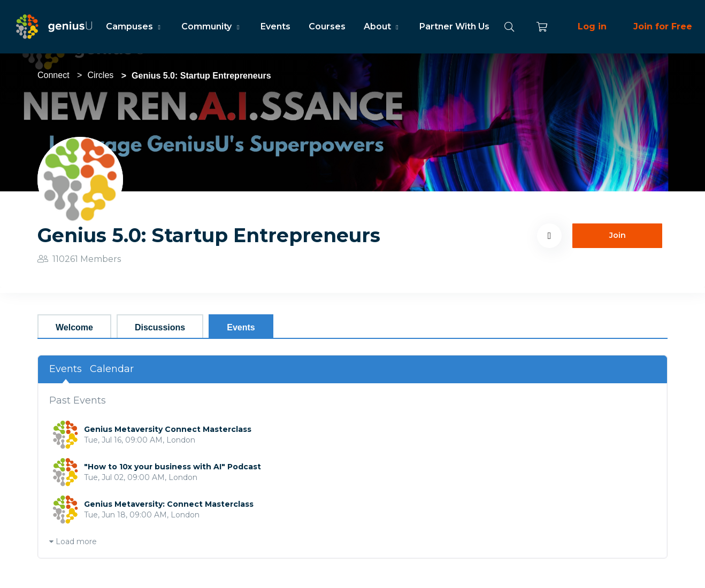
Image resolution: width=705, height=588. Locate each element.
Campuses (135, 26)
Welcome (74, 327)
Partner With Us (454, 26)
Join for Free (663, 26)
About (382, 26)
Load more (73, 541)
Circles (100, 75)
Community (212, 26)
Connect (53, 75)
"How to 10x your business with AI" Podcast (173, 467)
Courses (327, 26)
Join (618, 235)
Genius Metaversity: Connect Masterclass (169, 504)
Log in (592, 26)
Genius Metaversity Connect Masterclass (168, 429)
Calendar (112, 369)
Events (275, 26)
